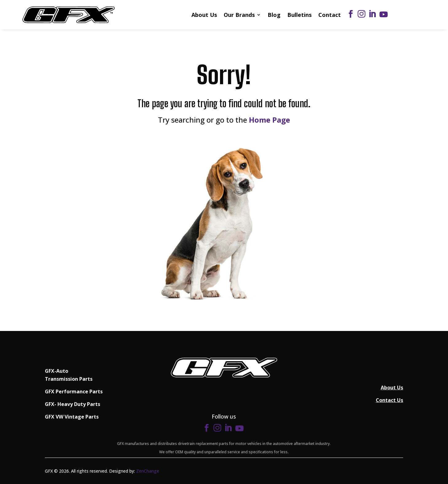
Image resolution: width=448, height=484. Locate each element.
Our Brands (239, 15)
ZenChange (148, 471)
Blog (274, 15)
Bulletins (299, 15)
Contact (330, 15)
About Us (204, 15)
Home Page (269, 120)
